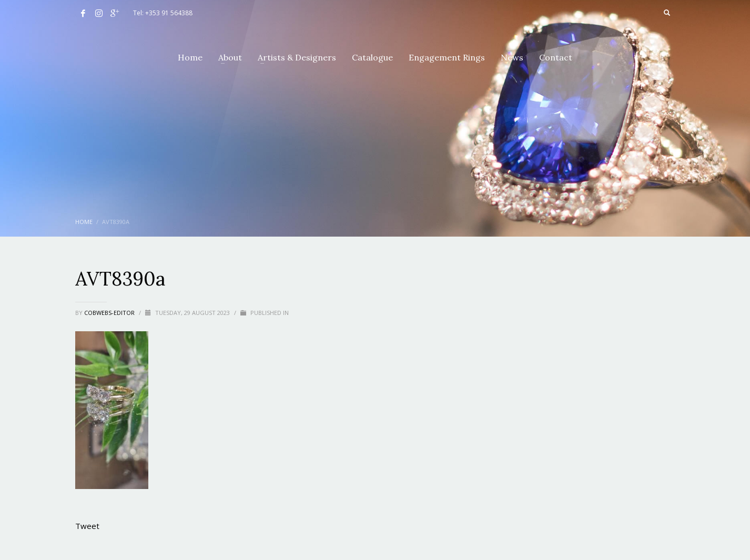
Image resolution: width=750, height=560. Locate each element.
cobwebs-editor (110, 313)
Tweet (87, 526)
